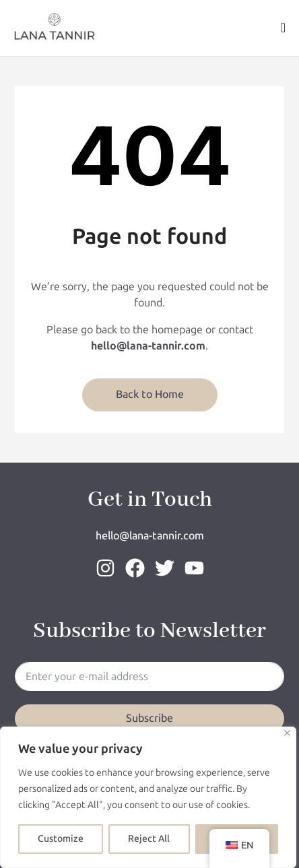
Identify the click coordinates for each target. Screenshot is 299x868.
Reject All (149, 839)
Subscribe (149, 718)
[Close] (287, 733)
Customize (61, 839)
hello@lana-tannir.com (150, 536)
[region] (148, 797)
